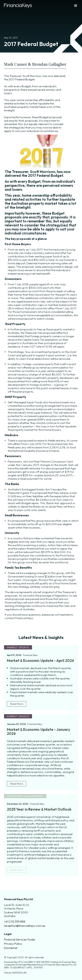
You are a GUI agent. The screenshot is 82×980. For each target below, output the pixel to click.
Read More (17, 704)
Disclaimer (11, 948)
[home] (18, 6)
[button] (72, 6)
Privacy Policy (13, 944)
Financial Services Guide (19, 940)
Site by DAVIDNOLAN (15, 973)
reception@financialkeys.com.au (25, 926)
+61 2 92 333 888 (15, 922)
